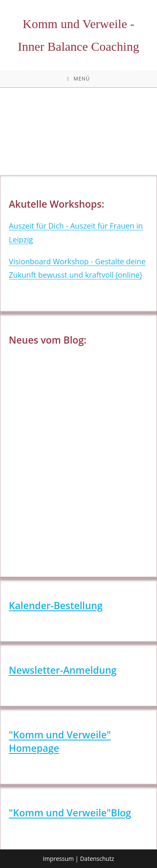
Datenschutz (97, 859)
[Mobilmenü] (78, 79)
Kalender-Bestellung (56, 605)
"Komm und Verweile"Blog (70, 813)
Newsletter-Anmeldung (63, 670)
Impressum (58, 859)
